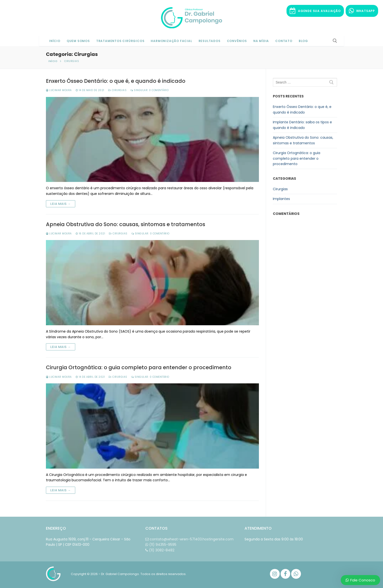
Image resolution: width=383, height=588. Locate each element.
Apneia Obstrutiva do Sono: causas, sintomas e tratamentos (126, 224)
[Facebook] (286, 574)
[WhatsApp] (296, 574)
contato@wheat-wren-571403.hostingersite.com (189, 539)
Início (53, 61)
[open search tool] (335, 41)
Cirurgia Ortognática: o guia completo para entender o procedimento (139, 367)
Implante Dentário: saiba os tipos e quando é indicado (302, 125)
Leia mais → (61, 204)
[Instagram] (275, 574)
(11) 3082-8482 (160, 550)
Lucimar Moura (59, 90)
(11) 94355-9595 (161, 545)
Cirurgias (117, 90)
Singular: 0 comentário (149, 90)
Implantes (281, 199)
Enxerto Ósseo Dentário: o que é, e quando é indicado (116, 81)
